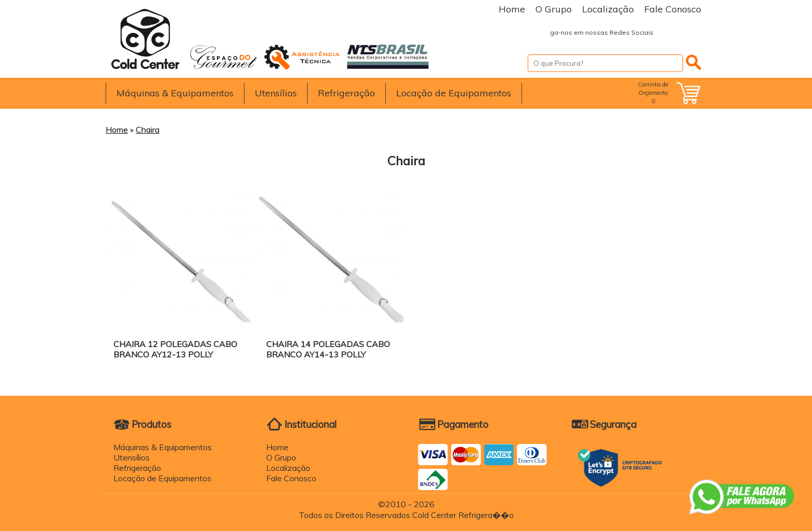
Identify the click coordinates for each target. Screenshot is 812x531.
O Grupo (554, 9)
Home (512, 9)
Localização (608, 9)
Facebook (670, 33)
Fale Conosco (673, 9)
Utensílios (276, 93)
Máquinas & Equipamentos (175, 93)
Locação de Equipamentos (454, 93)
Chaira (148, 130)
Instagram (691, 33)
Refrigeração (346, 93)
